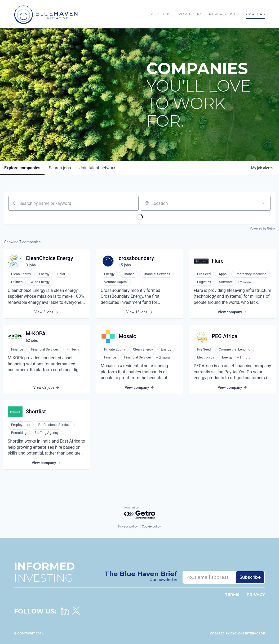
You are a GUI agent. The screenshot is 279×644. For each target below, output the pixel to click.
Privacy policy (128, 526)
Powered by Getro (262, 228)
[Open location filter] (264, 203)
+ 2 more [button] (244, 282)
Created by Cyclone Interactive (238, 634)
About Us (161, 14)
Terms (232, 595)
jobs (60, 168)
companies (22, 168)
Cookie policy (151, 526)
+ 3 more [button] (244, 358)
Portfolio (190, 14)
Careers (256, 14)
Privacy (256, 595)
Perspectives (224, 14)
